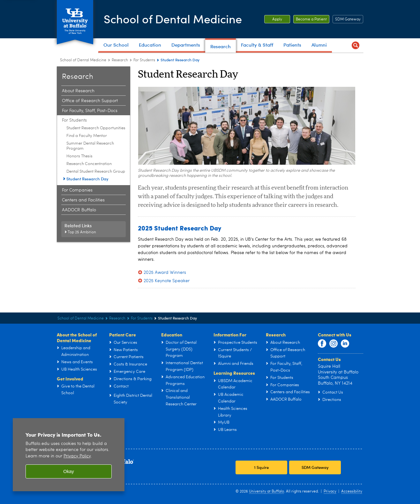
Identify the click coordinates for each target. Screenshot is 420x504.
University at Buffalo (266, 492)
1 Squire (261, 467)
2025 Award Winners (165, 273)
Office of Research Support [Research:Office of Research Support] (90, 101)
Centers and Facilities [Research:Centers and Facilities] (83, 200)
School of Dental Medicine (173, 19)
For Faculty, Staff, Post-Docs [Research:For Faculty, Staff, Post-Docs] (90, 111)
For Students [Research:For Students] (144, 60)
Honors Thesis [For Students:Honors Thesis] (79, 156)
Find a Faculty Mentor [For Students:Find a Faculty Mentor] (87, 136)
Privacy (330, 492)
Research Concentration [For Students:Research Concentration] (89, 164)
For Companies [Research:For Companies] (77, 190)
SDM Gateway (348, 19)
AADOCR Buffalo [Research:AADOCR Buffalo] (79, 210)
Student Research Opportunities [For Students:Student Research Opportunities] (96, 128)
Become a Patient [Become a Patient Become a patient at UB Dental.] (310, 19)
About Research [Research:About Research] (78, 91)
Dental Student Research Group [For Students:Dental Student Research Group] (96, 172)
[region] (69, 455)
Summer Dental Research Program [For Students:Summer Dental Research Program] (90, 146)
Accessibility (352, 492)
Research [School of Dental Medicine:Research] (120, 60)
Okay (69, 471)
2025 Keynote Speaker (167, 281)
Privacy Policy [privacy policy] (77, 456)
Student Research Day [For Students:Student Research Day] (87, 179)
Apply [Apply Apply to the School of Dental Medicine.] (273, 19)
